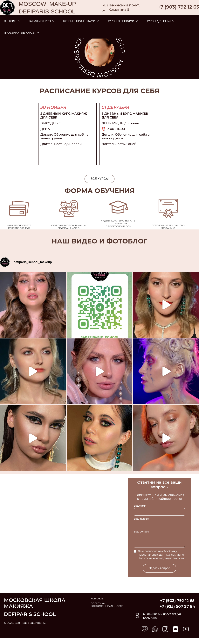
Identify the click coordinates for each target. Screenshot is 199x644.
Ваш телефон (142, 519)
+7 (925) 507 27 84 (177, 606)
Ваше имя (140, 506)
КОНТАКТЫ (97, 599)
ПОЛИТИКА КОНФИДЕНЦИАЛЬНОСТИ (107, 605)
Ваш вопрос (141, 532)
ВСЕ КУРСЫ (100, 179)
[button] (12, 21)
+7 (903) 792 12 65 (178, 7)
